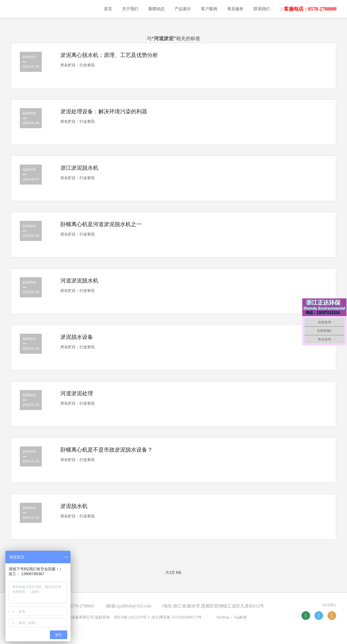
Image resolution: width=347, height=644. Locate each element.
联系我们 (262, 9)
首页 (108, 9)
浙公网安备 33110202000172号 (177, 617)
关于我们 (130, 9)
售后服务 (235, 9)
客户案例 (209, 9)
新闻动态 (156, 9)
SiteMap (223, 617)
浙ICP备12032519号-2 (132, 617)
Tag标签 (241, 617)
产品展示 (183, 9)
